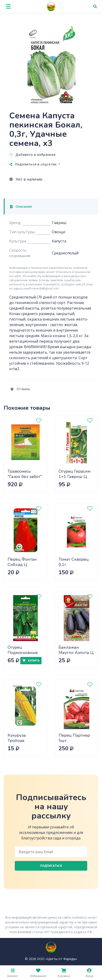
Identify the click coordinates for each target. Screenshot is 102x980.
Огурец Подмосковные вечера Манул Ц (24, 652)
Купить (31, 660)
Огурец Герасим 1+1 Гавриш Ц (75, 474)
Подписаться (51, 866)
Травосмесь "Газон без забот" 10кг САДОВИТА (25, 476)
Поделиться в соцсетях (33, 164)
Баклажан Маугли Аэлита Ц (76, 650)
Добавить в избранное (33, 155)
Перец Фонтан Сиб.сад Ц (22, 562)
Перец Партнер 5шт (74, 738)
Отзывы (20, 389)
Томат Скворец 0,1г (74, 562)
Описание (21, 206)
